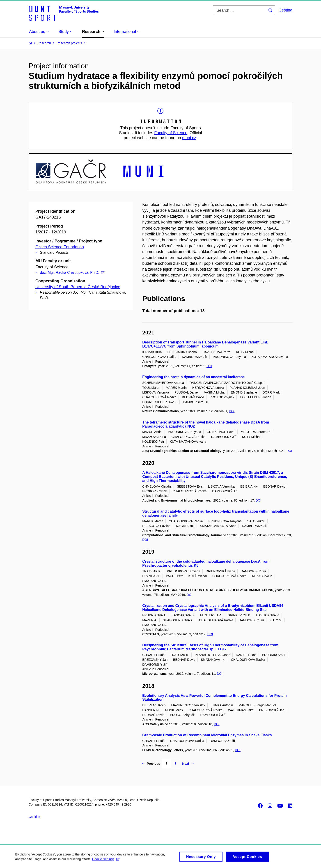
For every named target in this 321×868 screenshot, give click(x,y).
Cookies (34, 817)
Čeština (285, 10)
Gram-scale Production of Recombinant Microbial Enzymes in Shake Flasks (207, 735)
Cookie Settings (106, 861)
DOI (209, 366)
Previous (151, 764)
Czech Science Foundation (60, 247)
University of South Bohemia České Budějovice (78, 287)
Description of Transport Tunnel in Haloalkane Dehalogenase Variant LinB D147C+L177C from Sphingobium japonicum (205, 344)
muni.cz (189, 138)
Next (188, 764)
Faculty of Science (171, 133)
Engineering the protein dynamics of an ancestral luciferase (193, 377)
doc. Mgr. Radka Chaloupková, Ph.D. (72, 273)
